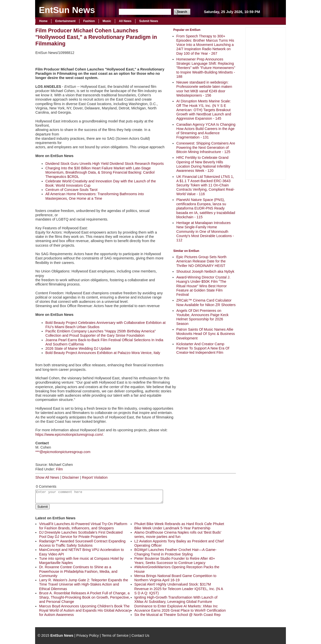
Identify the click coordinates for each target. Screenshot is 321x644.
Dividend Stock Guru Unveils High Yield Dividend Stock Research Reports (105, 164)
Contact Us (140, 635)
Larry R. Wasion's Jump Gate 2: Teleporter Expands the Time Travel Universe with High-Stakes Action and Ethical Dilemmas (84, 584)
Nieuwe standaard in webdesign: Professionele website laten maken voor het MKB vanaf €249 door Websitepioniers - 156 (204, 89)
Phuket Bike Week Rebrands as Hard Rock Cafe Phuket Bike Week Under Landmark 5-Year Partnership (179, 526)
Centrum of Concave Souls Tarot (71, 190)
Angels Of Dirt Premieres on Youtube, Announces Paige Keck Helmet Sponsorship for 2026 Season (202, 317)
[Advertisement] (266, 103)
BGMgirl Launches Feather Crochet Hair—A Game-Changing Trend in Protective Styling (176, 552)
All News (125, 21)
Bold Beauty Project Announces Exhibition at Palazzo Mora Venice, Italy (103, 353)
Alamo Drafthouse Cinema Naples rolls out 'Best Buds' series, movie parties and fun (178, 534)
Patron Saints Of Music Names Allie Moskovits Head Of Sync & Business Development (206, 334)
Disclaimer (71, 477)
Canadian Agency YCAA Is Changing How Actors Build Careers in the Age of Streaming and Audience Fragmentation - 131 (206, 131)
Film (59, 469)
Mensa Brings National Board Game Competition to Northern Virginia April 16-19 (175, 578)
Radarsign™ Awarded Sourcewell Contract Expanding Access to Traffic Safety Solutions (82, 543)
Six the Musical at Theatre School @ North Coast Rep (178, 615)
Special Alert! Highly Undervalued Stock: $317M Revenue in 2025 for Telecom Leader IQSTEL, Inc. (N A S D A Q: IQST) (179, 589)
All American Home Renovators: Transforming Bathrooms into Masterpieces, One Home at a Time (95, 196)
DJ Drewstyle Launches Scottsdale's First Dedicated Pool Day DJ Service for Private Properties (81, 534)
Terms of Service (115, 635)
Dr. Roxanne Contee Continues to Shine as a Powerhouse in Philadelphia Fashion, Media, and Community (78, 571)
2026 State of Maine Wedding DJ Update (78, 348)
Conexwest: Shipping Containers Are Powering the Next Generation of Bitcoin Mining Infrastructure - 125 (206, 148)
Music (107, 21)
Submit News (149, 21)
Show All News (47, 477)
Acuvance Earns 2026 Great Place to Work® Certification (180, 610)
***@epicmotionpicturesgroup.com (63, 452)
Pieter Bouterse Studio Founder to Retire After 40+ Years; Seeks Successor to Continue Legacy (175, 561)
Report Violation (95, 477)
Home (43, 21)
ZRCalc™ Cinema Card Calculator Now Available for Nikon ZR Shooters (206, 302)
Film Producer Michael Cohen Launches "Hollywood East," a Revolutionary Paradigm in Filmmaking (96, 37)
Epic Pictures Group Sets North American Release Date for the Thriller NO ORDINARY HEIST (201, 261)
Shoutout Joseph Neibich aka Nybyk (205, 271)
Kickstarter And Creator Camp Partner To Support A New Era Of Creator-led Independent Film (203, 348)
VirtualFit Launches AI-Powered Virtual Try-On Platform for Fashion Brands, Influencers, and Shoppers (83, 526)
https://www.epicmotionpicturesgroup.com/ (69, 435)
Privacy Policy (88, 635)
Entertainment (65, 21)
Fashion (89, 21)
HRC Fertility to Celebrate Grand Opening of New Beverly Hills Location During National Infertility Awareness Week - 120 (203, 164)
